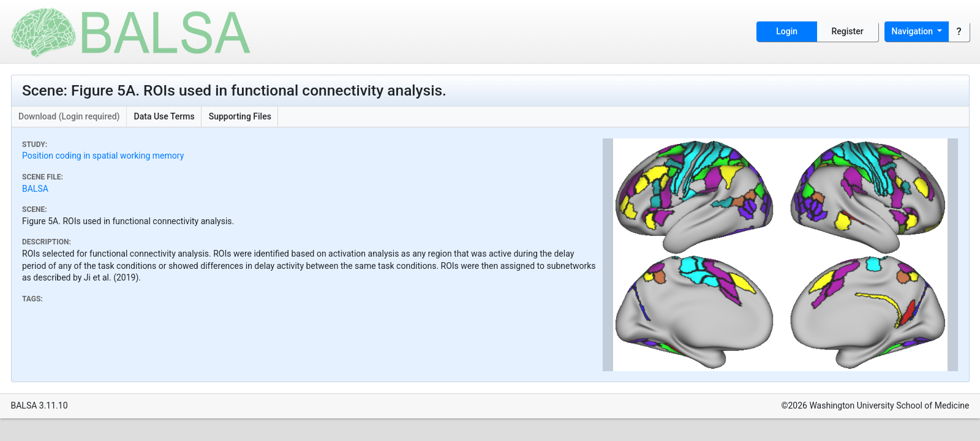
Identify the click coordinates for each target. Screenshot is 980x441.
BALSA (35, 189)
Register (848, 31)
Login (787, 31)
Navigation (914, 31)
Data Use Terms (164, 116)
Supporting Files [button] (240, 116)
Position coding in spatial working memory (103, 156)
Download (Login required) (69, 116)
